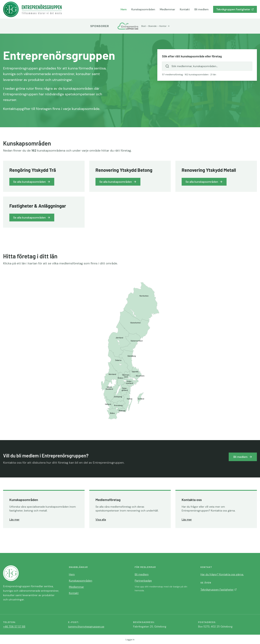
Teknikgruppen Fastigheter (235, 9)
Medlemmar (168, 9)
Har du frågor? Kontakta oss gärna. (222, 574)
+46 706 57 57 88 (14, 626)
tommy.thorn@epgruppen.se (86, 626)
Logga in (130, 640)
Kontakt (185, 9)
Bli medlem (202, 9)
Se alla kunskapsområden (32, 182)
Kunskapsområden (143, 9)
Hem (124, 9)
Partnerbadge (143, 581)
